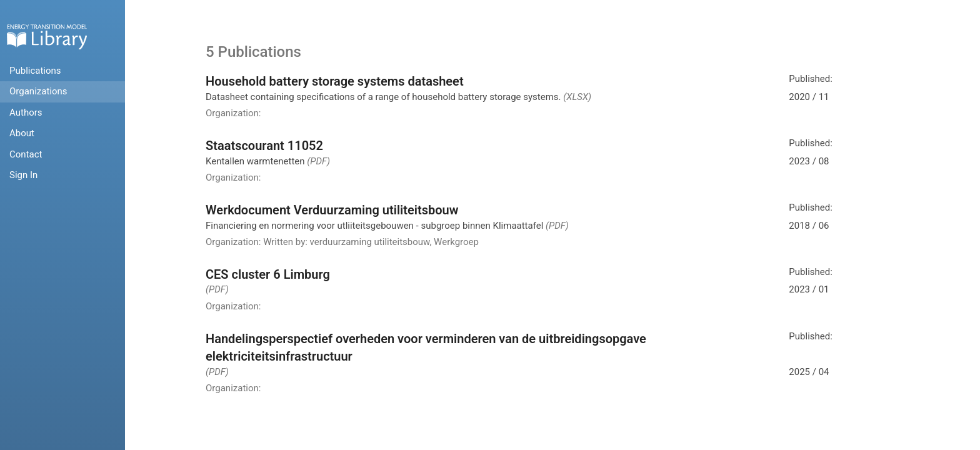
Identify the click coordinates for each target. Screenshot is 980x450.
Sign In (23, 175)
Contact (26, 154)
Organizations (38, 91)
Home (47, 37)
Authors (26, 112)
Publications (35, 71)
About (22, 133)
